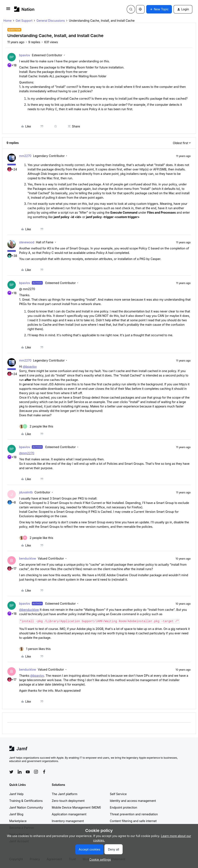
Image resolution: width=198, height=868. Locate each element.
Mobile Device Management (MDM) (76, 807)
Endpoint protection (124, 807)
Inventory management (68, 821)
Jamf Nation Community (26, 807)
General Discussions (51, 21)
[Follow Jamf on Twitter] (11, 772)
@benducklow (29, 610)
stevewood (27, 242)
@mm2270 (27, 453)
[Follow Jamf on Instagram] (36, 772)
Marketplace (18, 821)
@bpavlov (30, 366)
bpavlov (25, 55)
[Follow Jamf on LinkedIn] (20, 772)
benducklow (28, 558)
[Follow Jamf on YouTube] (28, 772)
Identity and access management (133, 801)
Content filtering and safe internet (133, 821)
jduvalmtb (26, 492)
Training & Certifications (26, 801)
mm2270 (25, 156)
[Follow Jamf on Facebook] (44, 772)
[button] (8, 10)
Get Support (24, 21)
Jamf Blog (16, 814)
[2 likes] (36, 426)
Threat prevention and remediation (134, 814)
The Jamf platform (65, 794)
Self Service (118, 794)
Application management (69, 814)
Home (7, 21)
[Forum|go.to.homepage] (24, 9)
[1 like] (35, 649)
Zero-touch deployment (68, 801)
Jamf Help (16, 794)
